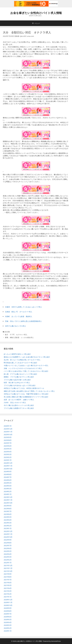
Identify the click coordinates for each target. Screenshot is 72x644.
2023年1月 (8, 528)
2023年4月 (8, 520)
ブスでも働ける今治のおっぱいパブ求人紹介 (20, 385)
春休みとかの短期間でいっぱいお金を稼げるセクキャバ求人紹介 (27, 357)
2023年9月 (8, 506)
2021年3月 (8, 591)
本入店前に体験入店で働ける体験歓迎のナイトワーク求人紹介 (26, 397)
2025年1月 (8, 460)
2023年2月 (8, 526)
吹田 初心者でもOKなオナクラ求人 (17, 383)
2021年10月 (8, 571)
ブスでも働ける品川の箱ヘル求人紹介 (17, 380)
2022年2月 (8, 560)
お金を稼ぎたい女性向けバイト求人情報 (36, 13)
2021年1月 (8, 597)
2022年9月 (8, 540)
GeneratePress (56, 641)
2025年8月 (8, 440)
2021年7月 (8, 580)
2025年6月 (8, 446)
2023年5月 (8, 517)
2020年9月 (8, 608)
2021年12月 (8, 565)
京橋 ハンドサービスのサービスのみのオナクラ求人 (23, 368)
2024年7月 (8, 477)
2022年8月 (8, 543)
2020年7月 (8, 614)
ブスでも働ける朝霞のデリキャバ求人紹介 (19, 408)
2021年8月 (8, 577)
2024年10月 (8, 469)
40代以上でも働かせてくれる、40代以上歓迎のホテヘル (24, 388)
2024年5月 (8, 483)
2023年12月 (8, 497)
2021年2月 (8, 594)
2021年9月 (8, 574)
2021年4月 (8, 588)
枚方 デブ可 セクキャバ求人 (16, 335)
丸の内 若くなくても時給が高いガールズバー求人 (22, 360)
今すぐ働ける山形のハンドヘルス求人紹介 (19, 405)
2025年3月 (8, 454)
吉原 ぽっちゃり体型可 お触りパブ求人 (19, 400)
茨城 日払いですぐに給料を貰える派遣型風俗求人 (23, 321)
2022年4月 (8, 554)
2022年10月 (8, 537)
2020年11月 (8, 602)
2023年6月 (8, 514)
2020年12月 (8, 600)
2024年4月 (8, 486)
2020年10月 (8, 605)
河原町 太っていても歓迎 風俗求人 (19, 316)
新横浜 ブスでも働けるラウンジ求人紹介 (19, 377)
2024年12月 (8, 463)
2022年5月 (8, 551)
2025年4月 (8, 452)
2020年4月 (8, 622)
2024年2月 (8, 491)
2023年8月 (8, 509)
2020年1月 (8, 631)
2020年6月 (8, 617)
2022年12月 (8, 531)
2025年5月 (8, 449)
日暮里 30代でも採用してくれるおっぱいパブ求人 (23, 307)
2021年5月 (8, 585)
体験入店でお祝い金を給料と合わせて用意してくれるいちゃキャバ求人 (29, 391)
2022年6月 (8, 548)
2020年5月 (8, 619)
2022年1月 (8, 563)
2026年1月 (8, 426)
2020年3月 (8, 625)
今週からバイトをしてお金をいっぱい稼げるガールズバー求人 (26, 365)
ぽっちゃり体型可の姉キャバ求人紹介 (17, 354)
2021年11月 (8, 568)
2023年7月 (8, 511)
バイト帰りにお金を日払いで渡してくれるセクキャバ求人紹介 (26, 371)
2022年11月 (8, 534)
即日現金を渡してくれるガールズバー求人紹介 (20, 363)
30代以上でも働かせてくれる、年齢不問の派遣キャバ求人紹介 (26, 394)
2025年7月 (8, 443)
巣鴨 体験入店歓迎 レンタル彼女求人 (19, 337)
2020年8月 (8, 611)
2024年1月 (8, 494)
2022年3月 (8, 557)
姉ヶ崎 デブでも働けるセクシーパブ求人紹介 (20, 374)
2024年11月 (8, 466)
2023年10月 (8, 503)
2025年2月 (8, 457)
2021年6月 (8, 583)
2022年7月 (8, 545)
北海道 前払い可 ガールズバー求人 (19, 312)
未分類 (7, 332)
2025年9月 (8, 437)
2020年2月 (8, 628)
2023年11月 (8, 500)
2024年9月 (8, 471)
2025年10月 (8, 435)
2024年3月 (8, 489)
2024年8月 (8, 474)
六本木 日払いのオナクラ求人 (15, 402)
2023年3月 (8, 523)
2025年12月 (8, 429)
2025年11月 (8, 432)
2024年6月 (8, 480)
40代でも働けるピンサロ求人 (16, 326)
